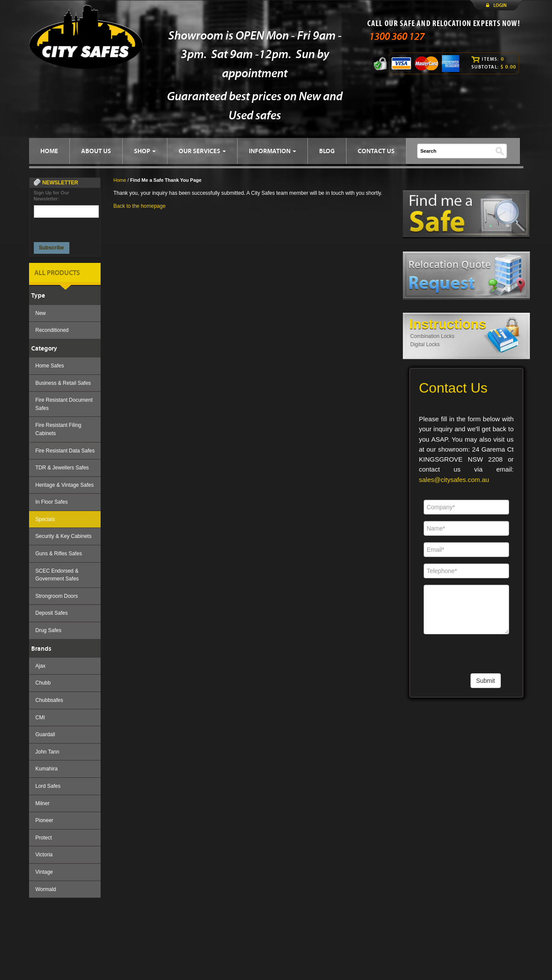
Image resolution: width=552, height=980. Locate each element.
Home (120, 180)
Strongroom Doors (57, 596)
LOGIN (500, 5)
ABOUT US (96, 151)
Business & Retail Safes (63, 383)
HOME (49, 151)
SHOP (145, 151)
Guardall (45, 734)
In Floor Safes (52, 502)
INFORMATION (273, 151)
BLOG (327, 151)
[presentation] (67, 228)
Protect (44, 838)
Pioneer (44, 820)
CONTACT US (376, 151)
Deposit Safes (52, 613)
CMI (40, 718)
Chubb (43, 683)
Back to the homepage (140, 206)
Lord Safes (48, 786)
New (41, 313)
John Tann (47, 752)
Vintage (44, 872)
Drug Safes (49, 630)
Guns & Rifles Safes (59, 554)
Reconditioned (52, 330)
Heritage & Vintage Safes (65, 485)
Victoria (44, 855)
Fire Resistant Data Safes (65, 451)
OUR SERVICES (202, 151)
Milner (43, 803)
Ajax (41, 666)
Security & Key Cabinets (64, 536)
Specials (45, 519)
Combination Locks (432, 336)
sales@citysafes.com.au (454, 480)
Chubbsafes (49, 700)
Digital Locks (425, 344)
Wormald (46, 889)
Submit (486, 681)
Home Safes (50, 366)
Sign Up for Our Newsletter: (52, 196)
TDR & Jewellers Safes (62, 468)
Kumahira (47, 769)
